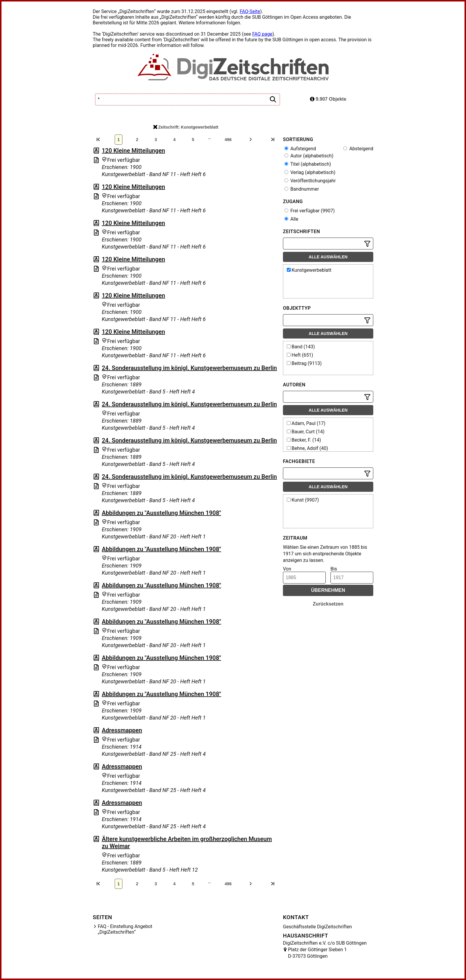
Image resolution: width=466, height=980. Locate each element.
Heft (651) (300, 355)
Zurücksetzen (328, 604)
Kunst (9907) (303, 500)
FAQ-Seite (250, 11)
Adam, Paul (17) (306, 423)
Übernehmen (328, 590)
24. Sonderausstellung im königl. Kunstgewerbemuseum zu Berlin (189, 368)
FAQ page (262, 34)
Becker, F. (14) (304, 440)
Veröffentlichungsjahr (310, 181)
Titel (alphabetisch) (308, 164)
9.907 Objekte (328, 99)
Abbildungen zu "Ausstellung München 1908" (161, 513)
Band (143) (301, 347)
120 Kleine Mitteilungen (133, 151)
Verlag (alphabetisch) (310, 172)
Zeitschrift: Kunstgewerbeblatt (186, 127)
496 (228, 140)
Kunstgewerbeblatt (309, 270)
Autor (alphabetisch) (309, 156)
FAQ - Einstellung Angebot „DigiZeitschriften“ (125, 929)
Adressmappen (122, 730)
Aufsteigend (300, 149)
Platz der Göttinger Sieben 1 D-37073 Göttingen (317, 953)
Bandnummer (302, 189)
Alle (291, 219)
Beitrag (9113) (304, 363)
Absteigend (358, 149)
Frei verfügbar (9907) (310, 211)
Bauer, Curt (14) (306, 432)
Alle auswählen (328, 257)
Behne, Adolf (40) (307, 448)
